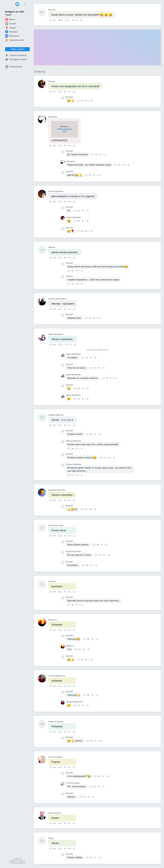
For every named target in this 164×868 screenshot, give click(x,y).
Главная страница (16, 55)
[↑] (73, 20)
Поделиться (82, 20)
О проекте (17, 859)
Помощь (22, 861)
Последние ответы (16, 59)
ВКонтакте (12, 36)
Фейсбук (11, 32)
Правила (13, 861)
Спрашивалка (14, 67)
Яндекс (11, 28)
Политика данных (17, 863)
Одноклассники (14, 40)
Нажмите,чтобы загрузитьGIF (64, 129)
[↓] (77, 20)
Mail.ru (10, 19)
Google (11, 24)
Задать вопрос (17, 49)
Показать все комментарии (97, 350)
